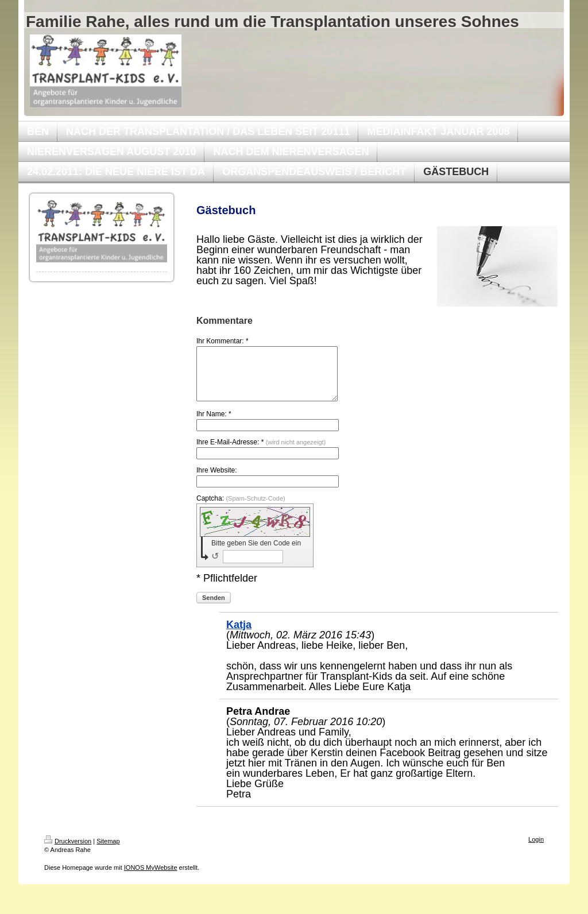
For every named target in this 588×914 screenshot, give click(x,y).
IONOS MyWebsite (151, 878)
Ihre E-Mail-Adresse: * (261, 452)
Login (536, 850)
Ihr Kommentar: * (223, 341)
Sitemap (108, 851)
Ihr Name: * (214, 424)
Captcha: (241, 509)
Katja (239, 635)
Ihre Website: (216, 481)
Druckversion (68, 851)
